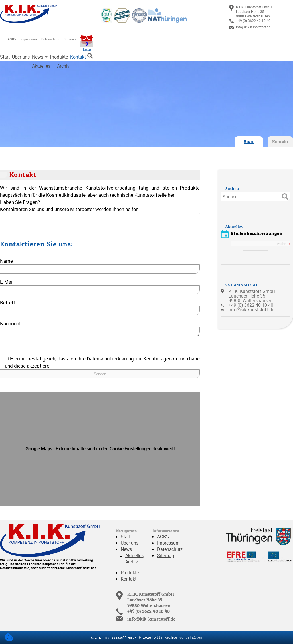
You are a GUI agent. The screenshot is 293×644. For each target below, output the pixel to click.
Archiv (132, 562)
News (38, 57)
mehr (281, 244)
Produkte (59, 57)
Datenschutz (50, 39)
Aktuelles (134, 555)
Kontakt (78, 57)
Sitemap (70, 39)
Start (5, 57)
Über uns (21, 57)
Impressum (29, 39)
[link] (261, 11)
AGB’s (12, 39)
